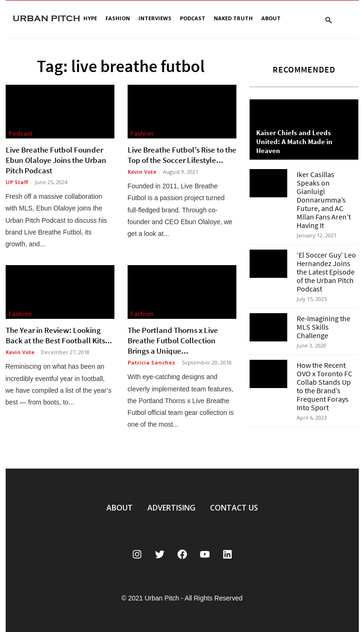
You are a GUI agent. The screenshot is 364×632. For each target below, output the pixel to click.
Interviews (155, 18)
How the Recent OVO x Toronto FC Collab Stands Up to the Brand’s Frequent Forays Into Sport (324, 386)
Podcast (193, 18)
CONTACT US (234, 508)
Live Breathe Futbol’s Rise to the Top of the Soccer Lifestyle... (182, 155)
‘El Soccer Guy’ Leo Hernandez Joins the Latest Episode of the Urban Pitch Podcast (326, 272)
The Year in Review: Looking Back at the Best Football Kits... (59, 335)
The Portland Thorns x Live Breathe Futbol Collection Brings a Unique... (173, 340)
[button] (329, 20)
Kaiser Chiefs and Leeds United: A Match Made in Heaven (294, 142)
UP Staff (17, 182)
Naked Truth (233, 18)
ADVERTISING (171, 508)
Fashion (118, 18)
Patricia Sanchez (151, 362)
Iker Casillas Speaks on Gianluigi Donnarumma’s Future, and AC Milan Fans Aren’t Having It (324, 200)
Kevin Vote (142, 172)
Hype (90, 18)
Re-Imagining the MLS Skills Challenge (324, 327)
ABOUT (120, 508)
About (271, 18)
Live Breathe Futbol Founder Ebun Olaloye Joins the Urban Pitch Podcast (56, 160)
